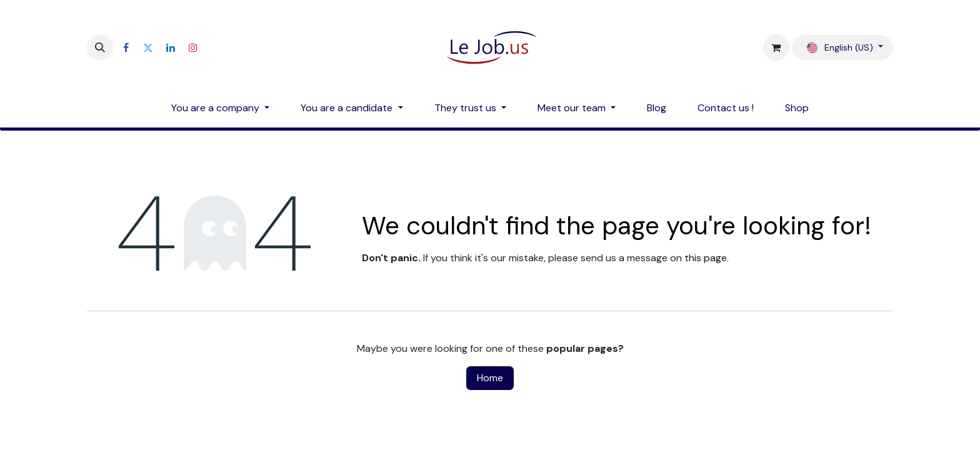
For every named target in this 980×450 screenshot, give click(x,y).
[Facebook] (126, 47)
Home (490, 378)
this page (706, 258)
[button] (100, 47)
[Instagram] (193, 47)
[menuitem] (220, 108)
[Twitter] (148, 47)
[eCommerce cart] (776, 47)
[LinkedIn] (171, 47)
